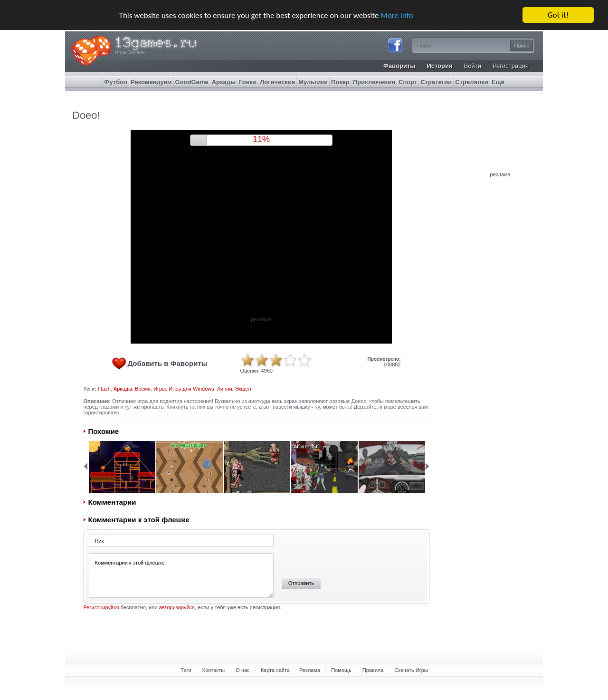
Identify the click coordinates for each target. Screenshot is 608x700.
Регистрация (511, 66)
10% (261, 139)
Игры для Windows (191, 389)
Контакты (214, 670)
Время (143, 389)
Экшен (243, 389)
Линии (225, 389)
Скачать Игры (411, 670)
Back (85, 466)
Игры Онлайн (130, 53)
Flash (104, 389)
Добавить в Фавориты (168, 363)
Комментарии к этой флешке (181, 575)
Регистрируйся (101, 607)
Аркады (123, 389)
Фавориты (399, 66)
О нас (242, 670)
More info (397, 15)
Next (427, 466)
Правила (373, 670)
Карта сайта (275, 670)
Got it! (558, 15)
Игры (160, 389)
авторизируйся (177, 607)
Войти (473, 66)
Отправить (301, 583)
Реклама (310, 670)
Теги (186, 670)
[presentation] (348, 553)
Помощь (341, 670)
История (439, 66)
